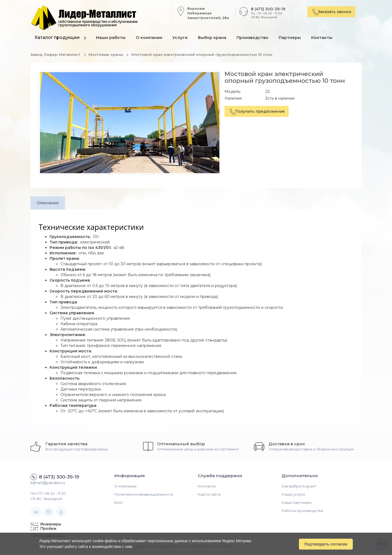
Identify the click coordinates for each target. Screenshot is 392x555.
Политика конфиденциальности (144, 495)
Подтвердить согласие (326, 544)
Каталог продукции (57, 37)
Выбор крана (215, 38)
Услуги (182, 38)
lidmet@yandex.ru (48, 483)
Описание (49, 203)
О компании (150, 38)
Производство (255, 38)
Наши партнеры (297, 503)
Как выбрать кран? (299, 487)
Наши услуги (293, 495)
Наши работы (111, 38)
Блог (119, 503)
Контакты (326, 38)
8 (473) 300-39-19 (267, 9)
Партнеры (293, 38)
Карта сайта (209, 495)
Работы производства (302, 511)
